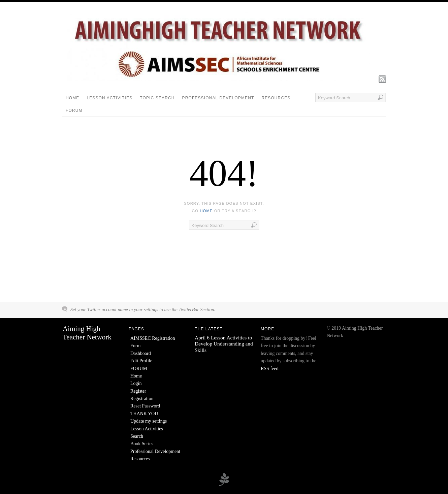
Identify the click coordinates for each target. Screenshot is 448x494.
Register (138, 391)
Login (136, 383)
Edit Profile (141, 361)
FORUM (74, 110)
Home (72, 98)
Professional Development (218, 98)
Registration (142, 399)
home (206, 211)
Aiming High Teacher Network (87, 333)
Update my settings (149, 421)
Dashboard (141, 353)
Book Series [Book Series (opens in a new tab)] (142, 444)
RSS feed (270, 369)
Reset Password (145, 406)
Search (137, 436)
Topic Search (157, 98)
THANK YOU (144, 414)
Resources (276, 98)
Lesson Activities (109, 98)
